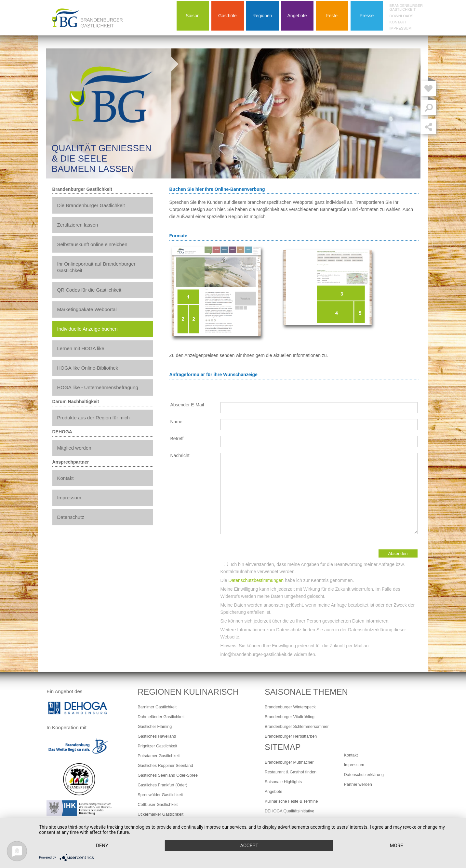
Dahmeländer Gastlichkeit (161, 717)
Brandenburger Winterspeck (290, 707)
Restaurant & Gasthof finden (291, 772)
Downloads (401, 16)
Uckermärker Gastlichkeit (160, 814)
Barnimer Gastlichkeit (157, 707)
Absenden (398, 553)
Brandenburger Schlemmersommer (297, 727)
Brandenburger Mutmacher (289, 762)
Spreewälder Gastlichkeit (160, 795)
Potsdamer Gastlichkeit (159, 756)
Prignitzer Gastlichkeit (157, 746)
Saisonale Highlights (283, 782)
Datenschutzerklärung (364, 775)
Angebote (273, 792)
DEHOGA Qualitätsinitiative (290, 811)
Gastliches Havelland (157, 736)
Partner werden (358, 784)
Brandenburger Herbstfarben (291, 736)
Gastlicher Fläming (155, 727)
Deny (102, 846)
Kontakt (398, 22)
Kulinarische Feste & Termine (291, 801)
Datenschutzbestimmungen (256, 580)
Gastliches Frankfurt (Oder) (162, 785)
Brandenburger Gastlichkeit (406, 7)
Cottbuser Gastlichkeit (158, 805)
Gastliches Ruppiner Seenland (165, 766)
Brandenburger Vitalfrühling (290, 717)
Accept (249, 846)
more (396, 846)
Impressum (401, 28)
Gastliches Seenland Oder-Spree (168, 775)
